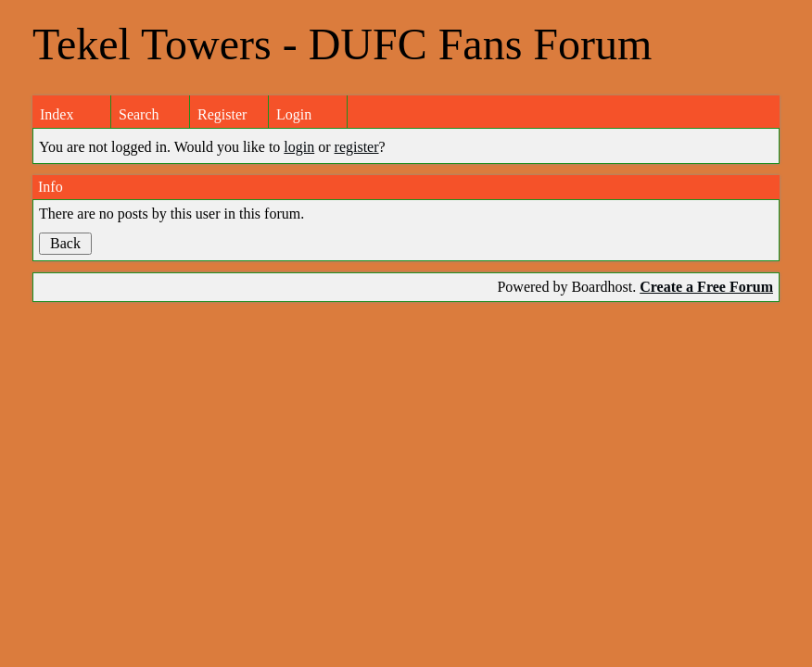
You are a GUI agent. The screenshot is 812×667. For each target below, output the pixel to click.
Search (139, 114)
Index (57, 114)
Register (222, 114)
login (299, 147)
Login (294, 114)
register (357, 147)
